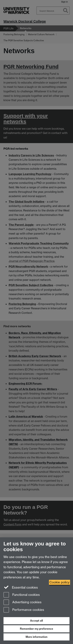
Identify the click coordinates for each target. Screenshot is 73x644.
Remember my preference (36, 629)
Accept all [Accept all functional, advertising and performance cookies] (36, 621)
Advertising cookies (22, 602)
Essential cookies (21, 587)
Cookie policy (60, 582)
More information (36, 637)
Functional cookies (22, 595)
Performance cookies (24, 610)
